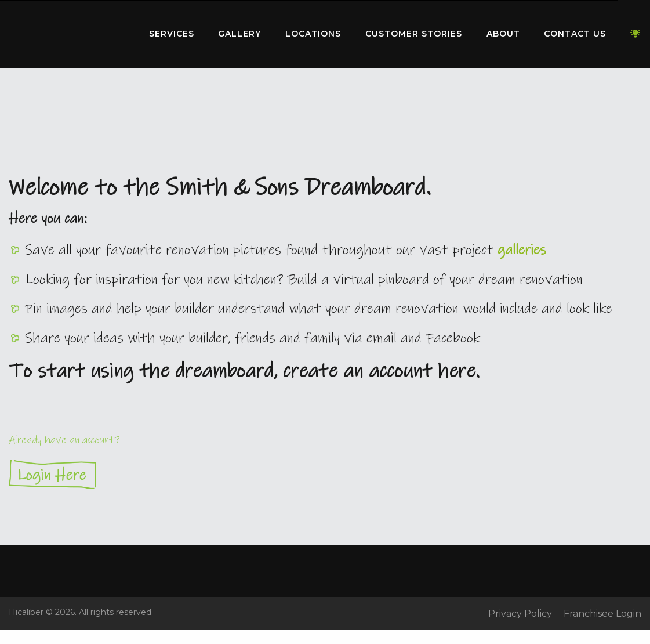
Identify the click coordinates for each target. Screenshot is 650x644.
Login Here (325, 474)
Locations (313, 34)
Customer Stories (414, 34)
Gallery (239, 34)
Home (67, 32)
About (503, 34)
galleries (522, 250)
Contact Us (575, 34)
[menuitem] (67, 34)
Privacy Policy (520, 614)
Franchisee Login (602, 614)
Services (172, 34)
